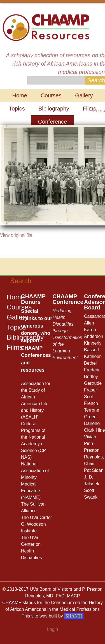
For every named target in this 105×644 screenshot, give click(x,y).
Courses (51, 95)
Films (15, 347)
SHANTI (74, 616)
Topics (17, 109)
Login (53, 629)
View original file (16, 235)
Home (19, 95)
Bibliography (54, 109)
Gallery (84, 95)
